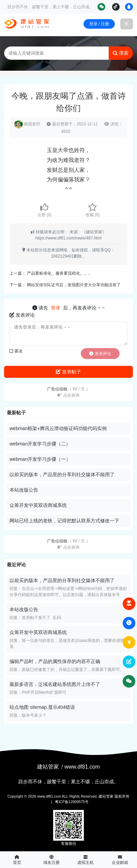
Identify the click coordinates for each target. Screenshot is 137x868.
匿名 (16, 351)
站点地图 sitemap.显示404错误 (42, 707)
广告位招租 (68, 392)
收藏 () (93, 210)
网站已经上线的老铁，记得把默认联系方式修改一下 (64, 521)
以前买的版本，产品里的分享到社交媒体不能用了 (62, 474)
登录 (56, 308)
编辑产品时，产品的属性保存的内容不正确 (55, 661)
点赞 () (44, 210)
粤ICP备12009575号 (72, 802)
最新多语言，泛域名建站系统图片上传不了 (55, 684)
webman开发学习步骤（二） (40, 444)
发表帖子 (68, 372)
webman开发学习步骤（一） (40, 459)
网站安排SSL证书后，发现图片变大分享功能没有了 (74, 285)
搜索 (121, 53)
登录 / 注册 (99, 24)
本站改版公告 (24, 490)
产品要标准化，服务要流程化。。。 (60, 273)
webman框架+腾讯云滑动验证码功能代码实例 (58, 428)
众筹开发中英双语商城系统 (38, 505)
